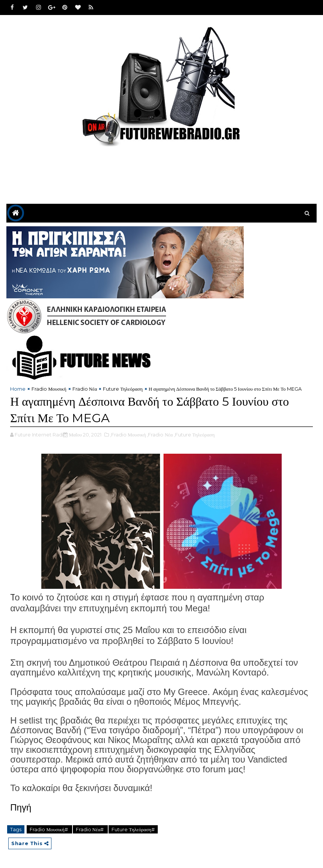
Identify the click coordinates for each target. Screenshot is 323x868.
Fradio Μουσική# (49, 829)
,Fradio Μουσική (128, 435)
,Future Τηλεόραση (194, 435)
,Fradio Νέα (160, 435)
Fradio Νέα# (91, 829)
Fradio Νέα (85, 389)
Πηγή (21, 807)
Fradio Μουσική (49, 389)
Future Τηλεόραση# (133, 829)
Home (18, 389)
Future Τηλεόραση (123, 389)
